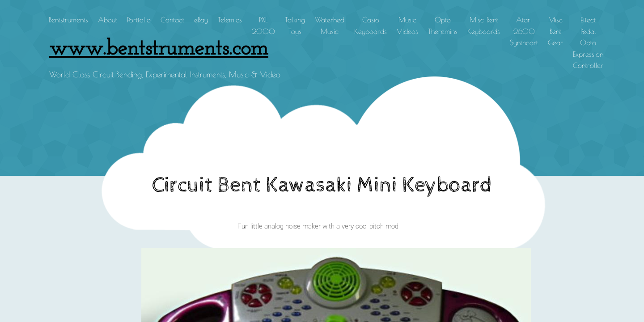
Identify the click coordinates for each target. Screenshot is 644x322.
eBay (201, 20)
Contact (172, 20)
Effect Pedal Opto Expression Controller (588, 42)
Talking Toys (295, 25)
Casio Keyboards (371, 25)
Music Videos (407, 25)
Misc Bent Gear (555, 31)
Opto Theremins (443, 25)
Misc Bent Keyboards (484, 25)
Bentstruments (68, 20)
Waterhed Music (330, 25)
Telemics (230, 20)
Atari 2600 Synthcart (524, 31)
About (108, 20)
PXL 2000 (263, 25)
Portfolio (139, 20)
